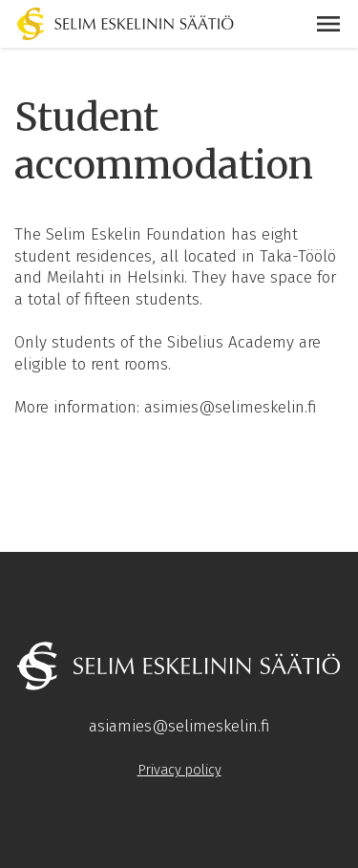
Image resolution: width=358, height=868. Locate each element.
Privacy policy (179, 770)
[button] (328, 24)
